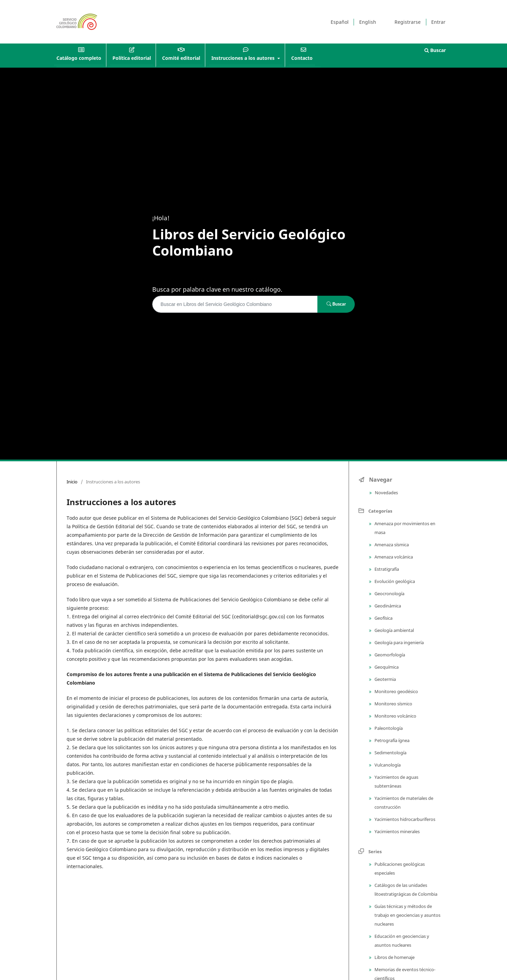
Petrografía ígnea (391, 740)
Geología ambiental (394, 630)
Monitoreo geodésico (396, 691)
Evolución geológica (394, 581)
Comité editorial (181, 58)
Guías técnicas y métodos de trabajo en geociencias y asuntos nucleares (407, 915)
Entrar (438, 22)
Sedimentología (390, 753)
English (368, 22)
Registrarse (408, 22)
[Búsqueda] (235, 304)
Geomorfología (389, 655)
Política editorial (132, 58)
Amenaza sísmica (391, 545)
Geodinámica (387, 606)
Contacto (302, 58)
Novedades (386, 493)
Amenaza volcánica (393, 557)
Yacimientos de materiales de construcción (403, 803)
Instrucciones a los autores (244, 58)
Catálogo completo (79, 58)
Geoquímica (386, 667)
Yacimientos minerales (397, 831)
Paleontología (388, 728)
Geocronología (389, 594)
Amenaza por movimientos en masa (404, 528)
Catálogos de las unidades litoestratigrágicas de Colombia (405, 890)
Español (340, 22)
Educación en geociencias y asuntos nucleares (401, 941)
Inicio (72, 482)
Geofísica (383, 618)
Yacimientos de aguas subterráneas (396, 781)
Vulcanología (387, 765)
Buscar (435, 50)
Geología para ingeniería (399, 642)
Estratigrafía (386, 569)
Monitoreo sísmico (393, 704)
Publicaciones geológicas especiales (399, 869)
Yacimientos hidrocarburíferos (404, 819)
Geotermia (385, 679)
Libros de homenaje (394, 957)
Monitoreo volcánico (395, 716)
